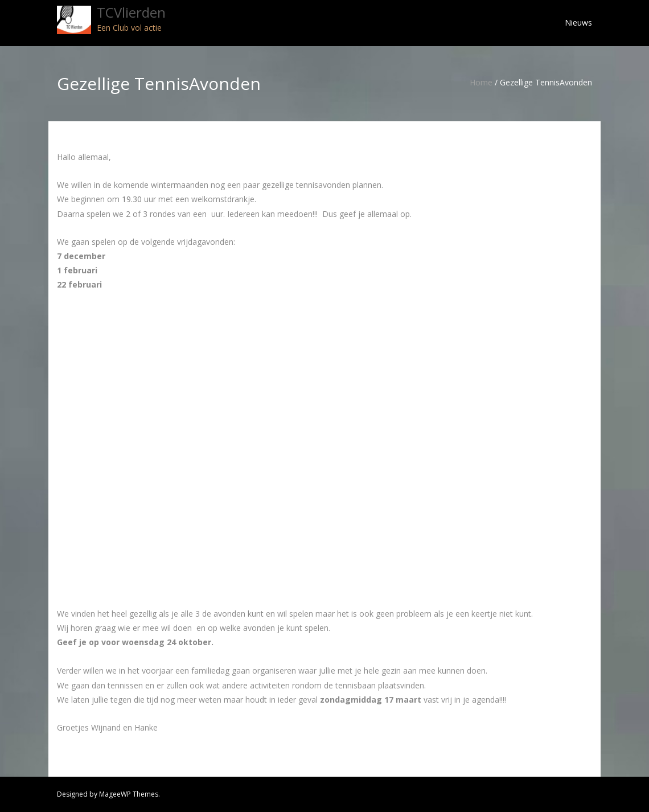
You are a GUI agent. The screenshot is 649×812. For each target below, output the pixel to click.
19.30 (132, 199)
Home (481, 82)
